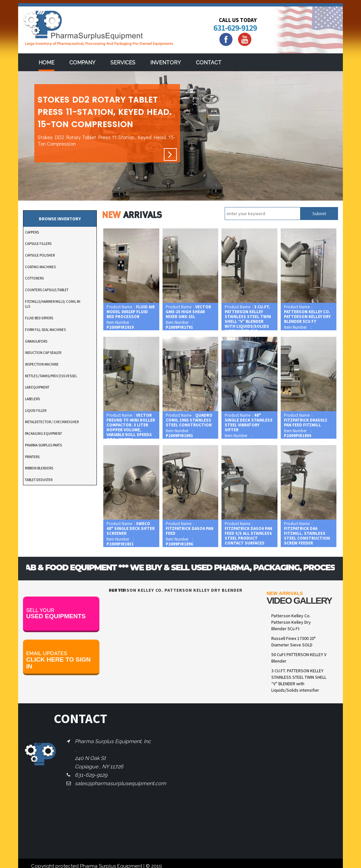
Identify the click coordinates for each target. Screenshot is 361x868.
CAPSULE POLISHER (40, 255)
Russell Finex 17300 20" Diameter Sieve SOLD (293, 642)
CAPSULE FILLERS (38, 244)
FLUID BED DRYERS (39, 318)
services (123, 63)
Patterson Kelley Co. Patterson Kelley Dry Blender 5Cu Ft (291, 622)
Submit (319, 214)
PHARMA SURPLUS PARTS (43, 445)
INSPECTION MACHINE (42, 364)
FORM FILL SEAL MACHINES (45, 330)
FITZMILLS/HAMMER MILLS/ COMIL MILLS (53, 304)
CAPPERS (32, 232)
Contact (209, 63)
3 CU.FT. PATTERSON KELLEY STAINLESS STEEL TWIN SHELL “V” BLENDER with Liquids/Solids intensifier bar (299, 684)
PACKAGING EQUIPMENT (43, 434)
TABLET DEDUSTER (39, 480)
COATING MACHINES (40, 267)
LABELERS (32, 399)
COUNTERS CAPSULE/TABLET (47, 290)
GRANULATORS (36, 341)
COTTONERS (34, 278)
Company (82, 63)
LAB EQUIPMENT (37, 387)
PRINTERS (32, 457)
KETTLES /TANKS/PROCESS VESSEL (51, 376)
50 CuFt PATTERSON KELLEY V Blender (299, 658)
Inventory (166, 63)
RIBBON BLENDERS (39, 468)
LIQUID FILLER (36, 411)
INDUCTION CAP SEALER (43, 353)
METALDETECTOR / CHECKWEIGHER (52, 422)
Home (46, 63)
